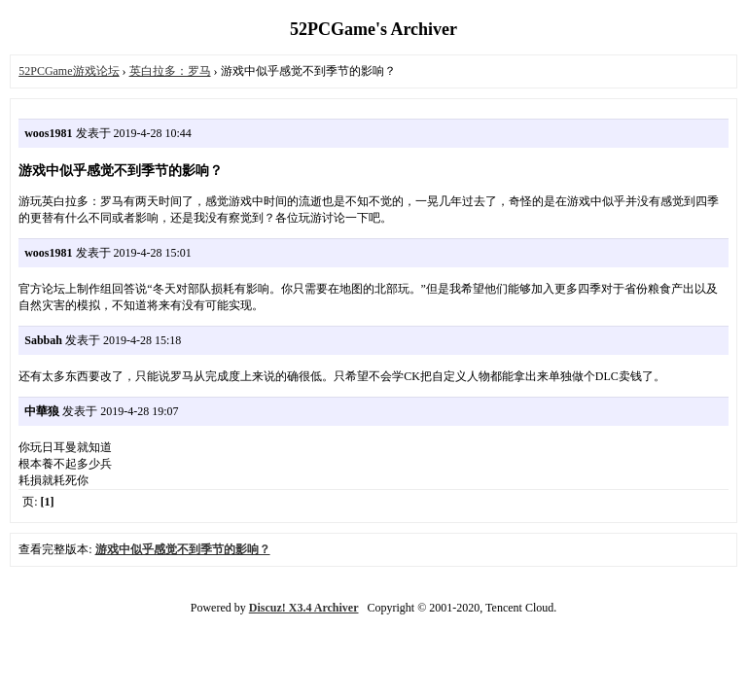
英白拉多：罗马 (170, 71)
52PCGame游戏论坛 (69, 71)
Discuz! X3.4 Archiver (304, 608)
